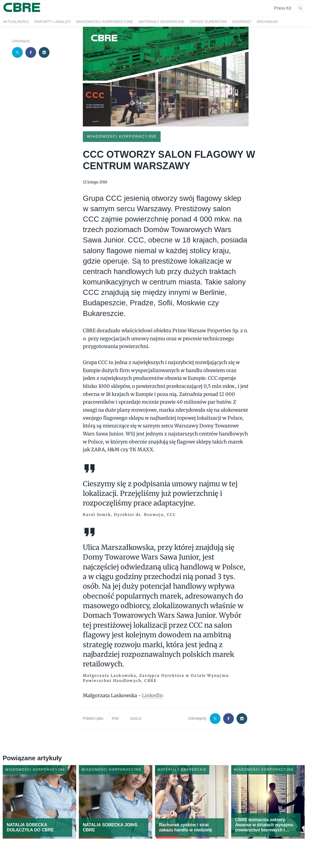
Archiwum (267, 22)
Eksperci (242, 22)
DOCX (136, 719)
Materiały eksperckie (161, 22)
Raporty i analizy (53, 22)
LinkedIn (152, 695)
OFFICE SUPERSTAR (208, 22)
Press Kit (283, 8)
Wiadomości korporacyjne (105, 22)
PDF (115, 719)
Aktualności (16, 22)
